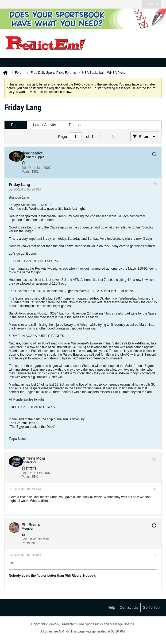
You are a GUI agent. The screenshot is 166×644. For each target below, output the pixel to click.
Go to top (151, 607)
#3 (155, 555)
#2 (155, 489)
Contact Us (129, 607)
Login (151, 4)
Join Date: (29, 168)
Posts (16, 125)
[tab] (16, 125)
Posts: (26, 172)
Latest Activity (45, 125)
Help (111, 607)
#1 (155, 184)
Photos (75, 125)
